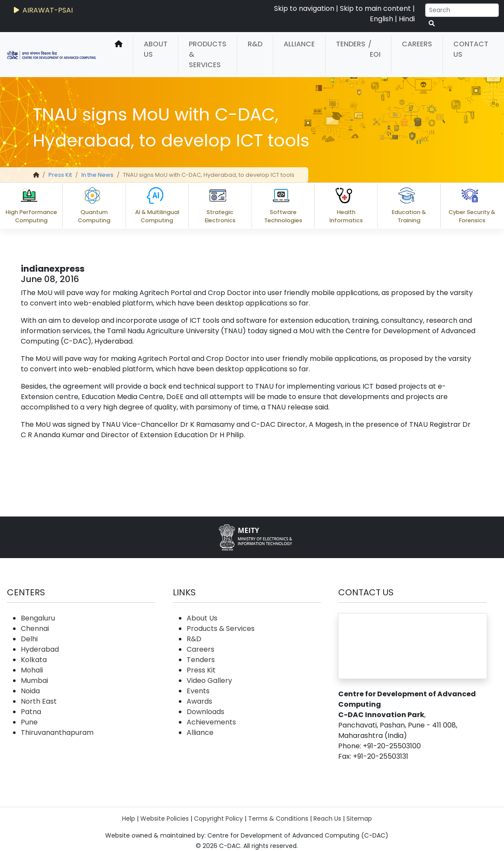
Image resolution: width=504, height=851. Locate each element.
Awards (199, 701)
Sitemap (359, 819)
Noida (30, 691)
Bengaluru (38, 618)
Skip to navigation (304, 8)
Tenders (351, 44)
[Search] (462, 10)
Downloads (205, 712)
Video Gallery (209, 680)
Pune (29, 722)
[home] (119, 55)
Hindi (407, 19)
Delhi (29, 639)
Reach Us (327, 819)
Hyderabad (40, 649)
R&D (255, 44)
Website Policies (165, 819)
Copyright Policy (218, 819)
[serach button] (432, 24)
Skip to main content (375, 8)
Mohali (32, 670)
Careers (417, 44)
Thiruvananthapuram (57, 732)
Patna (31, 712)
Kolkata (34, 660)
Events (198, 691)
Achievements (211, 722)
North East (39, 701)
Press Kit (60, 175)
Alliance (299, 44)
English (381, 19)
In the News (97, 175)
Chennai (35, 629)
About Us (156, 49)
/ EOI (374, 49)
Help (129, 819)
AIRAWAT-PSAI (42, 10)
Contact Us (471, 49)
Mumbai (34, 680)
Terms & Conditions (278, 819)
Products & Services (208, 54)
